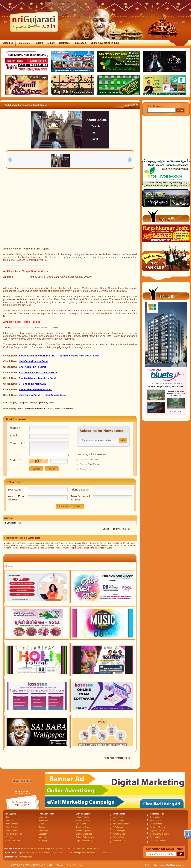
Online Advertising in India (105, 43)
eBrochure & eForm (14, 834)
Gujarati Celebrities (84, 834)
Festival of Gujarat (158, 827)
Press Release (12, 827)
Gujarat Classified (89, 460)
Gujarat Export (58, 853)
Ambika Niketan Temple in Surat (37, 378)
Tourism (39, 43)
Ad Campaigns (119, 831)
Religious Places (27, 403)
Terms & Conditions (75, 865)
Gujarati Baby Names (85, 837)
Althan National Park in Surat (35, 389)
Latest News (81, 824)
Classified (8, 43)
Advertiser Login (120, 841)
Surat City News (26, 409)
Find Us (9, 837)
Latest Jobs (118, 817)
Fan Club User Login (77, 849)
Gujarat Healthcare (88, 853)
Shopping (43, 841)
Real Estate (24, 43)
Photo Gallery (11, 831)
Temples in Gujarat (44, 409)
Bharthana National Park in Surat (38, 373)
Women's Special (83, 831)
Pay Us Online (93, 849)
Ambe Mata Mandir (64, 409)
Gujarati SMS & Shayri (159, 834)
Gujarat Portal (10, 853)
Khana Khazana (82, 817)
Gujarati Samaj (156, 817)
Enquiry (53, 849)
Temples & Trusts (83, 827)
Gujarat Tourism (72, 853)
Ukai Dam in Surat (29, 395)
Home (8, 817)
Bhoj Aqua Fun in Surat (32, 367)
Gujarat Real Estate (90, 464)
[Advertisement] (35, 208)
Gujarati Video (156, 824)
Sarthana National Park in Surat (37, 356)
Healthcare (65, 43)
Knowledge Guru (83, 820)
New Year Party (25, 857)
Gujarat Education (105, 853)
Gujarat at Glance (157, 841)
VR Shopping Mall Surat (33, 384)
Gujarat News (87, 469)
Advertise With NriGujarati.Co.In (34, 849)
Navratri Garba (119, 834)
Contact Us (62, 849)
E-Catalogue (118, 827)
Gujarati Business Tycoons (87, 841)
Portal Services (12, 824)
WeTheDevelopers (175, 865)
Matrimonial (44, 837)
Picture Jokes (119, 820)
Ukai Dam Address (55, 395)
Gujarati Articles (157, 837)
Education (81, 43)
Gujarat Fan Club (13, 841)
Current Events (11, 857)
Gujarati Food (119, 837)
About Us (9, 820)
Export (51, 43)
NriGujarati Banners (121, 824)
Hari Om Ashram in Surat (33, 361)
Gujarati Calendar (157, 831)
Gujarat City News (45, 403)
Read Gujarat (156, 820)
